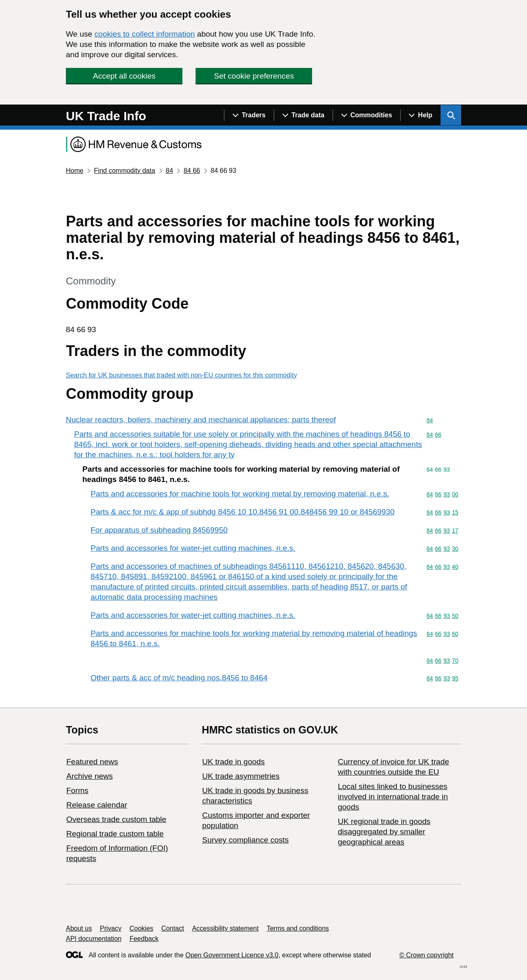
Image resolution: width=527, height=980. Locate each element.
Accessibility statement (225, 928)
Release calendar (97, 805)
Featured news (92, 762)
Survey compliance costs (245, 840)
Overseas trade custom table (116, 819)
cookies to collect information (145, 34)
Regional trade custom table (115, 834)
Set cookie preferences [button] (254, 76)
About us (79, 928)
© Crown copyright (427, 955)
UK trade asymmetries (241, 776)
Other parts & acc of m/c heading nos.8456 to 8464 (179, 678)
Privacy (111, 928)
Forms (77, 790)
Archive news (90, 776)
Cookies (142, 928)
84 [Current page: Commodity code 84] (169, 171)
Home (75, 171)
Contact (173, 928)
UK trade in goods (233, 762)
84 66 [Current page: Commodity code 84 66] (192, 171)
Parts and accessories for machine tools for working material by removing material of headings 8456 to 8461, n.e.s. (254, 638)
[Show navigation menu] (249, 115)
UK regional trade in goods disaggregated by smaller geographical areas (384, 832)
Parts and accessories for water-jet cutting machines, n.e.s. (193, 548)
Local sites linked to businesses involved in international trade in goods (393, 797)
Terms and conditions (298, 928)
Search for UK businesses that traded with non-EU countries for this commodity (181, 375)
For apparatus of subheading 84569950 (159, 530)
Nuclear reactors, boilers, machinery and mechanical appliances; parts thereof (201, 420)
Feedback (144, 939)
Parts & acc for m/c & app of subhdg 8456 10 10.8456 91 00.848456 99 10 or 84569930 (243, 512)
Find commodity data (125, 171)
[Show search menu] (451, 115)
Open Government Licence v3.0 (232, 955)
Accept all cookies (124, 76)
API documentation (94, 939)
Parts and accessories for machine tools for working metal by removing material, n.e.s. (240, 494)
